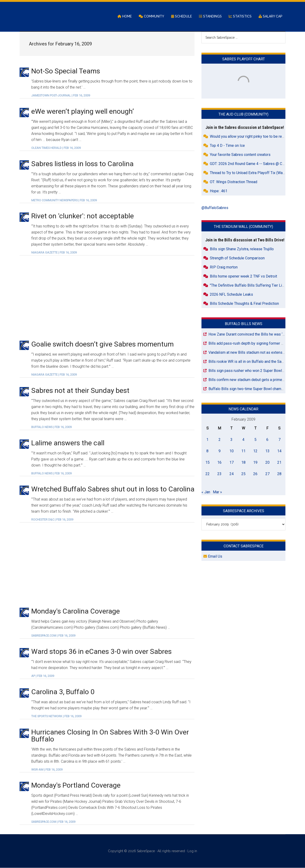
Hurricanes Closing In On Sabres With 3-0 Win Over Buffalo (110, 736)
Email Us (213, 557)
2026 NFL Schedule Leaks (231, 295)
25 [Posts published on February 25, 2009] (243, 474)
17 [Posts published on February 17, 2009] (232, 463)
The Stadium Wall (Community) (243, 227)
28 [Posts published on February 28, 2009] (279, 474)
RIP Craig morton (224, 267)
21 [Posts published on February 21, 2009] (279, 463)
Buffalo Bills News (244, 324)
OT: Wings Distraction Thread (234, 182)
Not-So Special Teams (66, 71)
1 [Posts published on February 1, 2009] (207, 440)
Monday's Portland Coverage (76, 786)
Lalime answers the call (68, 443)
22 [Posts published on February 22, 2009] (208, 474)
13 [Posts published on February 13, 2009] (267, 451)
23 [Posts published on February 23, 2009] (219, 474)
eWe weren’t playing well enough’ (83, 112)
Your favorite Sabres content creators (240, 155)
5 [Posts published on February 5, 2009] (255, 440)
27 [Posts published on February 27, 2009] (267, 474)
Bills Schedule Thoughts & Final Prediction (244, 304)
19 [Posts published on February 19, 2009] (255, 463)
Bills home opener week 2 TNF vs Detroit (243, 276)
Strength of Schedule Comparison (237, 258)
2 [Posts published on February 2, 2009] (220, 440)
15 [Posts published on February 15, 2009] (208, 463)
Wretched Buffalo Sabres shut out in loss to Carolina (113, 489)
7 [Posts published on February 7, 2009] (279, 440)
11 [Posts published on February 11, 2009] (243, 451)
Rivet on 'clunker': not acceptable (83, 216)
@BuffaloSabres (215, 208)
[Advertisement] (107, 298)
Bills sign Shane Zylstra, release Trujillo (242, 249)
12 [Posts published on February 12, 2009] (255, 451)
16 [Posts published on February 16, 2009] (219, 463)
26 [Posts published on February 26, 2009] (255, 474)
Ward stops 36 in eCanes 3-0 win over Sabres (101, 652)
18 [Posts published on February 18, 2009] (243, 463)
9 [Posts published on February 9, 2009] (220, 451)
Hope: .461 (219, 191)
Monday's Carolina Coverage (76, 612)
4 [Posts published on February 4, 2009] (243, 440)
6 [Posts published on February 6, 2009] (267, 440)
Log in (192, 851)
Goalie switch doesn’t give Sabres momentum (102, 345)
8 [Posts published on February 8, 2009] (207, 451)
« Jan (206, 492)
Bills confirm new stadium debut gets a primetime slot (253, 380)
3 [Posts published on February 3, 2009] (231, 440)
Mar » (217, 492)
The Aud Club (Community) (243, 115)
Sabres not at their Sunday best (80, 391)
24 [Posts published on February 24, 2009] (232, 474)
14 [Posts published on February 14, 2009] (279, 451)
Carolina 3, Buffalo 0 (63, 692)
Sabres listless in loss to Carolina (82, 164)
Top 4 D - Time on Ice (227, 146)
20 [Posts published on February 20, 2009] (267, 463)
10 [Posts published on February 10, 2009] (232, 451)
